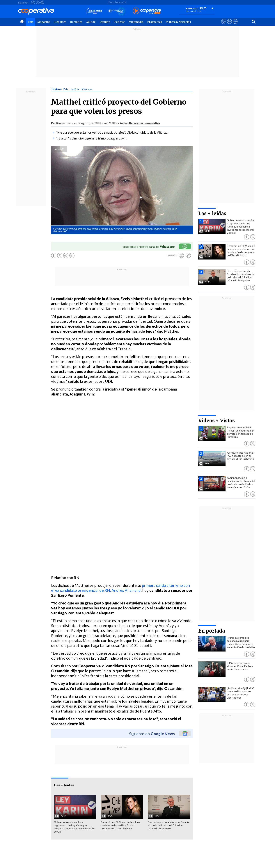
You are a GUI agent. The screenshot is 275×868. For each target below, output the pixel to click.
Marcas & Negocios (178, 22)
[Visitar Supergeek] (235, 25)
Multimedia (136, 22)
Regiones (76, 22)
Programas (155, 22)
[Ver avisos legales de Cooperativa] (224, 25)
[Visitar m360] (229, 25)
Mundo (91, 22)
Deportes (60, 22)
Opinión (105, 22)
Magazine (44, 22)
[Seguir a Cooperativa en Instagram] (42, 2)
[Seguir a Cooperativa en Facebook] (33, 2)
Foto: (57, 149)
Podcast (119, 22)
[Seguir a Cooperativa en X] (38, 2)
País (31, 22)
